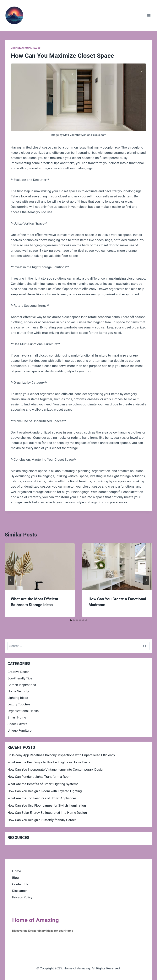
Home (17, 871)
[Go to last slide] (11, 580)
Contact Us (20, 884)
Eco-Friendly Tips (20, 678)
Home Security (18, 691)
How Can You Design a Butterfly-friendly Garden (42, 820)
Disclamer (19, 891)
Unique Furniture (19, 730)
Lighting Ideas (18, 698)
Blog (15, 878)
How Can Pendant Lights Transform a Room (39, 777)
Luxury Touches (19, 704)
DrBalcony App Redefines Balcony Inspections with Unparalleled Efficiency (61, 755)
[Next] (146, 580)
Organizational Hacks (26, 48)
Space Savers (17, 724)
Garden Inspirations (22, 685)
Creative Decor (18, 672)
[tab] (71, 620)
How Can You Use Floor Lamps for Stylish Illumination (47, 805)
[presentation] (40, 567)
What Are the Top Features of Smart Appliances (42, 798)
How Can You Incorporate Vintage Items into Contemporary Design (56, 769)
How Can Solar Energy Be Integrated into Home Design (47, 813)
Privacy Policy (22, 897)
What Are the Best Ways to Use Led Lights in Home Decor (49, 762)
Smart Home (17, 717)
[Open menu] (149, 15)
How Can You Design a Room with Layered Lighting (45, 791)
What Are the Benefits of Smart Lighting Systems (43, 784)
